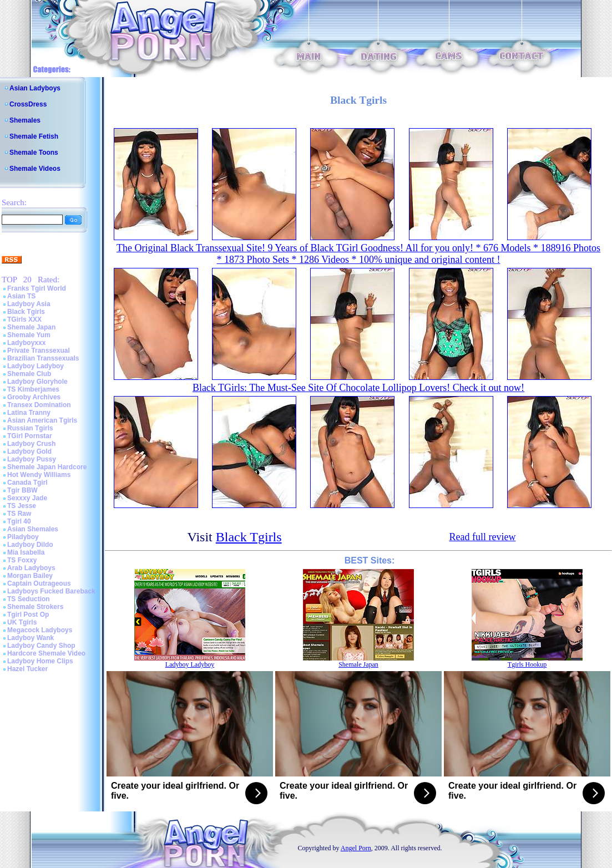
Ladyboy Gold (29, 451)
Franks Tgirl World (37, 288)
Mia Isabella (26, 552)
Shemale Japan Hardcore (47, 467)
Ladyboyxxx (26, 343)
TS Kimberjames (33, 389)
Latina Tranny (29, 413)
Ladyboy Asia (29, 304)
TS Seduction (29, 599)
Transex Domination (39, 405)
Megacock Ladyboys (40, 630)
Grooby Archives (34, 397)
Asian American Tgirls (42, 420)
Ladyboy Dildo (30, 545)
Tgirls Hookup (527, 664)
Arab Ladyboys (31, 568)
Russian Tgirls (30, 428)
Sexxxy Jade (27, 498)
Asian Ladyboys (35, 88)
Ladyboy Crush (31, 444)
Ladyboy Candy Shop (41, 646)
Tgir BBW (22, 490)
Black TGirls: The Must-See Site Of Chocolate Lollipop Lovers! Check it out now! (358, 388)
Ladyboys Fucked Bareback (51, 591)
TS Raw (19, 514)
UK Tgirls (22, 622)
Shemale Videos (35, 169)
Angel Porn (356, 848)
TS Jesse (22, 506)
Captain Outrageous (39, 583)
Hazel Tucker (27, 669)
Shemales (25, 120)
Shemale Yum (29, 335)
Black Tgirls (26, 312)
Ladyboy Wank (31, 638)
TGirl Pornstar (30, 436)
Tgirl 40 (19, 521)
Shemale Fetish (34, 136)
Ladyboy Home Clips (40, 661)
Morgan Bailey (30, 576)
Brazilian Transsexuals (43, 358)
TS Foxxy (22, 560)
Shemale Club (29, 374)
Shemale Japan (31, 327)
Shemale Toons (34, 153)
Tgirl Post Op (28, 615)
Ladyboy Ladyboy (36, 366)
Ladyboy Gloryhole (37, 382)
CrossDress (28, 104)
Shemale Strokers (35, 607)
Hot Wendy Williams (39, 475)
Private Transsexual (39, 351)
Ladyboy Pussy (32, 459)
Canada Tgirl (27, 483)
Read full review (482, 537)
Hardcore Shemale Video (46, 653)
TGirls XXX (24, 319)
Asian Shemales (33, 529)
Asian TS (21, 296)
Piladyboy (23, 537)
